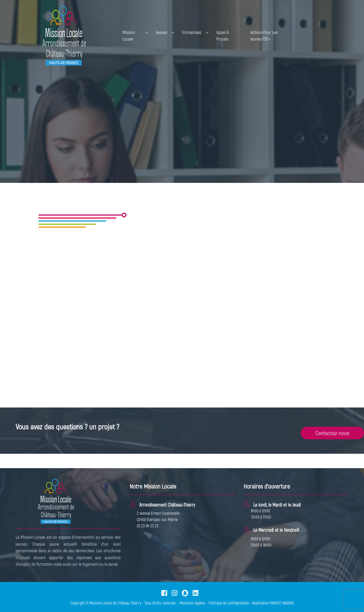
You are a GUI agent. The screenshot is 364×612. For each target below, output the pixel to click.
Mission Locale (129, 36)
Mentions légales (193, 603)
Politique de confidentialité (229, 603)
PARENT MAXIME (282, 603)
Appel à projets (223, 36)
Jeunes (161, 32)
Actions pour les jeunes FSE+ (264, 36)
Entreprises (192, 32)
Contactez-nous (332, 433)
